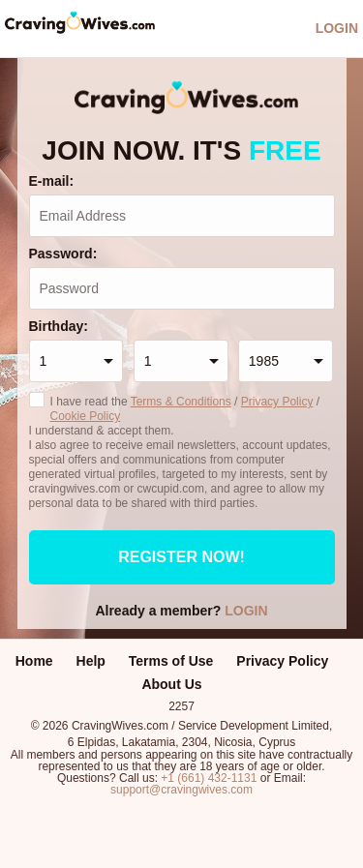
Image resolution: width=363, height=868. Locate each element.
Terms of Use (171, 661)
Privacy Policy (277, 402)
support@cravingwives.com (181, 790)
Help (91, 661)
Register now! (181, 557)
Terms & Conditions (181, 402)
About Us (171, 684)
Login (337, 28)
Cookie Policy (86, 416)
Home (34, 661)
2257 (181, 706)
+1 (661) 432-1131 (209, 778)
